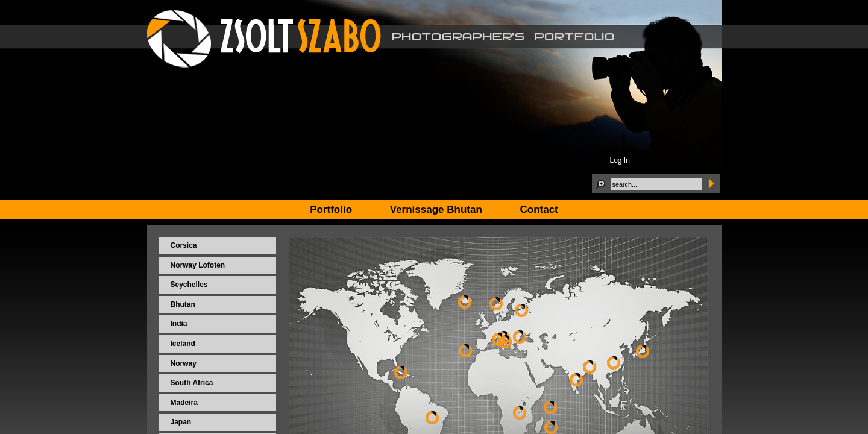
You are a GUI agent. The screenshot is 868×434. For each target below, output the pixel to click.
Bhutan (183, 304)
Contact (539, 209)
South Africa (192, 383)
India (179, 324)
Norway (184, 363)
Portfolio (331, 209)
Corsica (184, 245)
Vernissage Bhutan (436, 209)
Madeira (184, 403)
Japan (181, 422)
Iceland (183, 344)
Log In (620, 160)
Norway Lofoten (198, 265)
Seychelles (189, 285)
